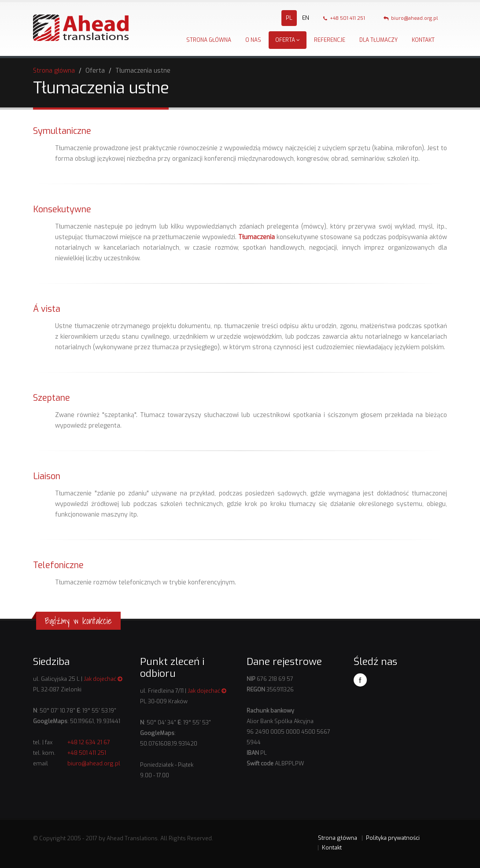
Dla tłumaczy (378, 40)
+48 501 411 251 (344, 18)
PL (289, 18)
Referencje (330, 40)
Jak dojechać (103, 679)
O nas (253, 40)
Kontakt (423, 40)
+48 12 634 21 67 (89, 742)
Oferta (288, 40)
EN (306, 18)
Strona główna (209, 40)
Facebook (360, 680)
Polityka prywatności (393, 838)
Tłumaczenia (257, 237)
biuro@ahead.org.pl (411, 18)
